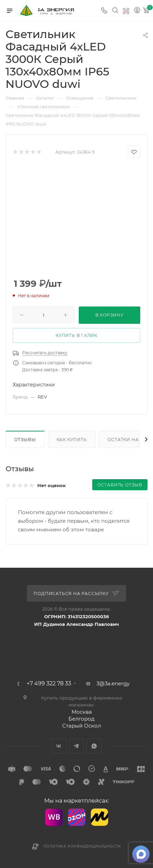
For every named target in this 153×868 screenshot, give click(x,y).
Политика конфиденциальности (82, 846)
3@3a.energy (113, 683)
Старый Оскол (82, 726)
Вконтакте (59, 746)
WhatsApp (94, 746)
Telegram (76, 746)
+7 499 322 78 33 (49, 684)
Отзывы (25, 440)
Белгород (82, 719)
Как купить (72, 440)
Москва (82, 712)
